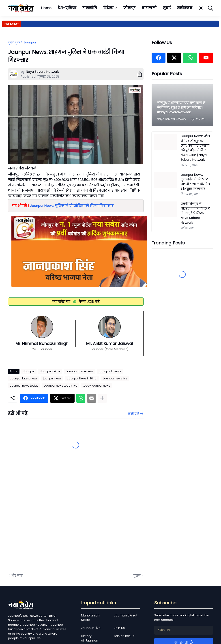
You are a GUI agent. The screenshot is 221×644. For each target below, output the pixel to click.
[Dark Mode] (199, 8)
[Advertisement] (53, 519)
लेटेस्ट (108, 8)
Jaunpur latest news (24, 378)
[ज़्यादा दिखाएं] (102, 398)
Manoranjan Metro (90, 618)
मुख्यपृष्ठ (14, 42)
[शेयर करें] (138, 74)
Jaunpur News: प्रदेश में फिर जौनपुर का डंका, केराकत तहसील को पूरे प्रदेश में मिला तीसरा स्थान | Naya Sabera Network (195, 148)
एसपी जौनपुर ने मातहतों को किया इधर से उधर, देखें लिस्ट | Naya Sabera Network (195, 213)
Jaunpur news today (24, 386)
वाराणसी (149, 8)
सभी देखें (134, 414)
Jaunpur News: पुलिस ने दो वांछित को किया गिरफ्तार (72, 206)
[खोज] (208, 8)
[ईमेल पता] (184, 630)
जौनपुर (129, 8)
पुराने (137, 576)
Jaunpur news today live (60, 386)
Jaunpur (30, 42)
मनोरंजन (185, 8)
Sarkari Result (124, 636)
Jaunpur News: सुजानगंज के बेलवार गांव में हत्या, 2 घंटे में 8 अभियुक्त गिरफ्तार (195, 182)
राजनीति (90, 8)
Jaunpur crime (50, 371)
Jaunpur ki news (110, 371)
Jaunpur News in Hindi (82, 378)
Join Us (119, 628)
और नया (17, 576)
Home (46, 8)
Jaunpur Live (91, 628)
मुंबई (167, 8)
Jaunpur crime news (80, 371)
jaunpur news (52, 378)
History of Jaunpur (90, 638)
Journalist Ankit (126, 615)
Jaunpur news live (115, 378)
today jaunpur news (96, 386)
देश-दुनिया (67, 8)
